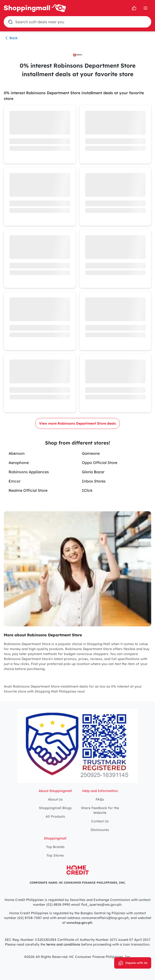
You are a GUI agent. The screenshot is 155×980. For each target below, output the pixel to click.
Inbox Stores (94, 481)
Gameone (91, 453)
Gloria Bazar (93, 472)
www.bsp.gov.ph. (80, 923)
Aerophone (19, 463)
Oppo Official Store (100, 463)
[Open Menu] (146, 8)
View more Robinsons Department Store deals (77, 423)
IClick (87, 490)
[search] (123, 8)
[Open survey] (134, 8)
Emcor (14, 481)
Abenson (17, 453)
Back (11, 38)
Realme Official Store (28, 490)
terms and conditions (63, 944)
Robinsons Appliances (29, 472)
